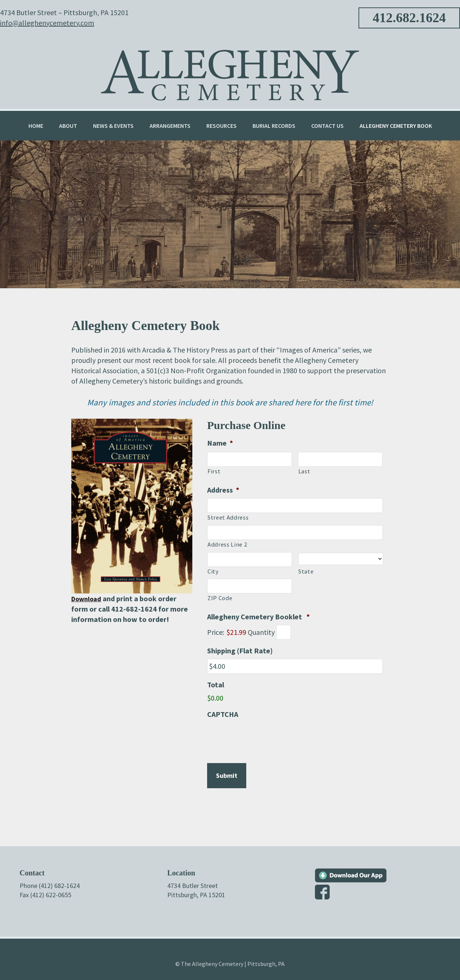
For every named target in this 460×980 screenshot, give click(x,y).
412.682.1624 (409, 18)
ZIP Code (220, 598)
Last (304, 471)
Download (88, 598)
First (214, 471)
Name (220, 443)
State (306, 571)
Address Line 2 (227, 544)
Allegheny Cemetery (230, 70)
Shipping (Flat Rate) (240, 651)
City (213, 571)
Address (223, 490)
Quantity (261, 632)
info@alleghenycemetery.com (47, 23)
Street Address (228, 517)
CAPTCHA (223, 714)
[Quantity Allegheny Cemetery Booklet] (284, 632)
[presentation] (263, 737)
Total (216, 685)
